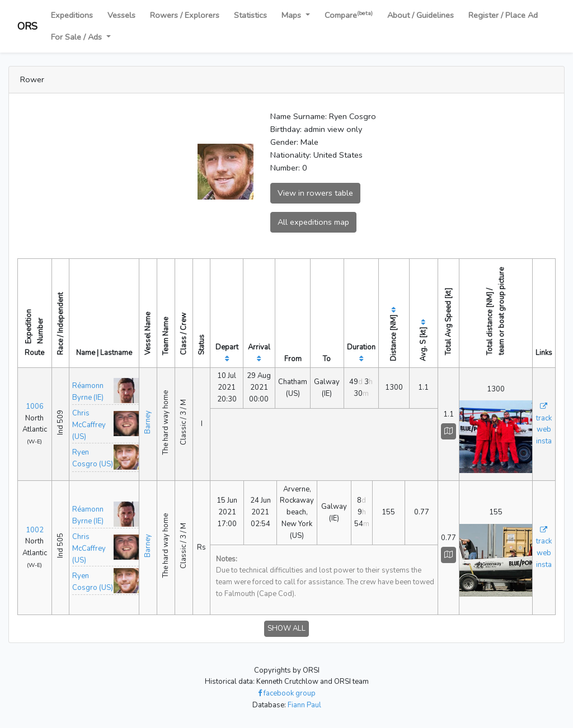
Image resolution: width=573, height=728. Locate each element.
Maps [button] (292, 15)
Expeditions (72, 15)
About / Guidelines (421, 15)
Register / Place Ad (503, 15)
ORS (27, 26)
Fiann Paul (304, 705)
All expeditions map (313, 222)
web (544, 429)
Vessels (121, 15)
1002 (35, 530)
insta (544, 441)
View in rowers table (315, 193)
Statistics (250, 15)
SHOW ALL (286, 628)
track (544, 418)
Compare (349, 15)
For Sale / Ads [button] (78, 37)
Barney (148, 422)
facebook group (287, 693)
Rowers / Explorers (185, 15)
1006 (35, 406)
